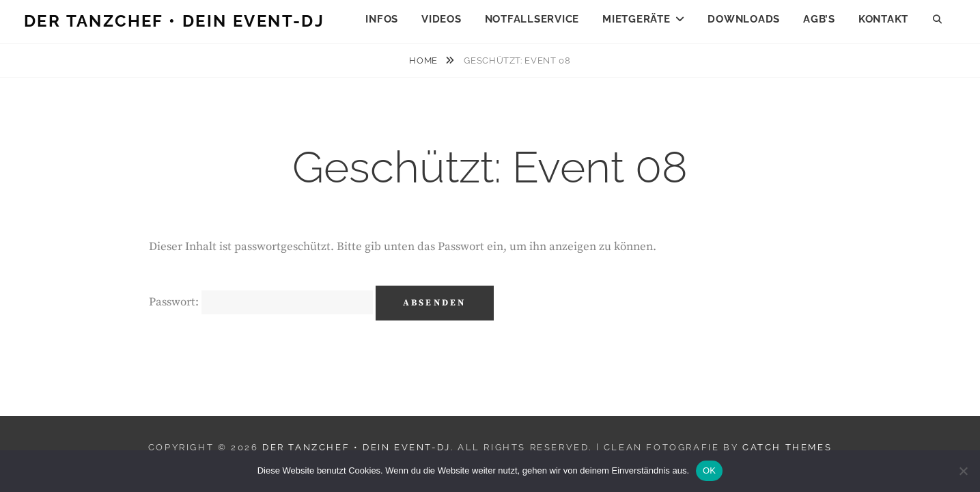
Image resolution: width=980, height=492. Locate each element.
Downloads (744, 19)
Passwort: (261, 302)
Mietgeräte (636, 19)
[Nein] (963, 471)
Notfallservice (532, 19)
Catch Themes (787, 447)
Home (424, 60)
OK (709, 470)
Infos (382, 19)
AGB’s (819, 19)
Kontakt (883, 19)
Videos (442, 19)
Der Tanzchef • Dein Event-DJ (174, 21)
